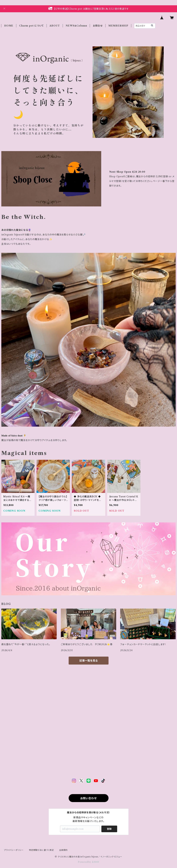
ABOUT (55, 26)
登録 (109, 829)
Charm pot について (31, 26)
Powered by (88, 862)
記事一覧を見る (89, 661)
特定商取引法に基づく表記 (41, 850)
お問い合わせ (88, 798)
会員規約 (63, 850)
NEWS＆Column (76, 26)
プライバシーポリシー (14, 850)
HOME (9, 26)
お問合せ (98, 26)
